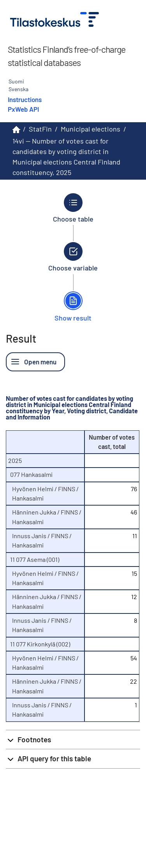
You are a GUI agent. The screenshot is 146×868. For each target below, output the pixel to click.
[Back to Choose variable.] (73, 257)
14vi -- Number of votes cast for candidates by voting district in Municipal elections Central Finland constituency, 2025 (66, 157)
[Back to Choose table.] (73, 208)
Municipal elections (91, 129)
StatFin (40, 129)
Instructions (25, 99)
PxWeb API (23, 109)
